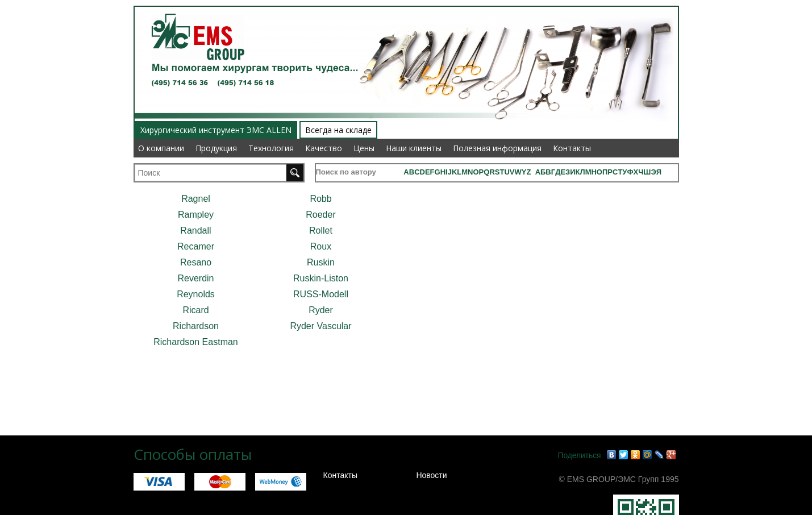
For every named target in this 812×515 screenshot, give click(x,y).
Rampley (196, 215)
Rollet (321, 230)
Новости (431, 475)
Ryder (321, 310)
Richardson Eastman (196, 342)
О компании (161, 148)
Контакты (572, 148)
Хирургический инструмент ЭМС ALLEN (216, 130)
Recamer (196, 246)
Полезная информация (497, 148)
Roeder (320, 215)
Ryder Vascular (320, 326)
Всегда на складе (338, 130)
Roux (321, 246)
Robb (320, 199)
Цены (364, 148)
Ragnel (196, 199)
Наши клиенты (414, 148)
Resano (196, 262)
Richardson (196, 326)
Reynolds (196, 294)
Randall (195, 230)
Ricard (195, 310)
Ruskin (321, 262)
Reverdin (195, 278)
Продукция (216, 148)
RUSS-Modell (321, 294)
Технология (271, 148)
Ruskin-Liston (321, 278)
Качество (324, 148)
